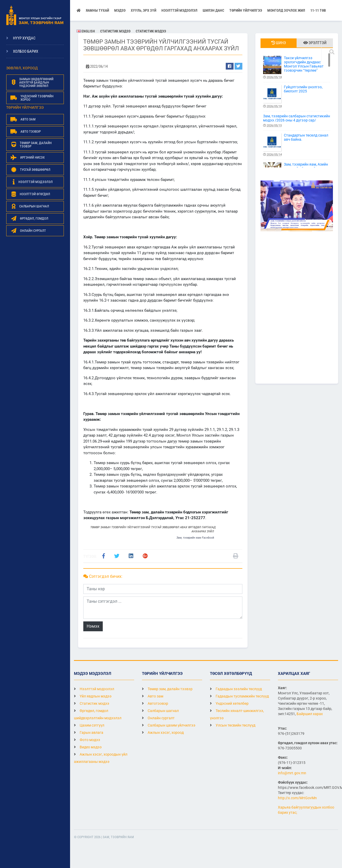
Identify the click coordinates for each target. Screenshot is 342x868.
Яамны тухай (97, 10)
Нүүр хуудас (24, 38)
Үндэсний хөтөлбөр (229, 703)
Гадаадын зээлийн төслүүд (236, 689)
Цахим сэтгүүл (89, 725)
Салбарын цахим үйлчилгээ (169, 725)
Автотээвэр (155, 703)
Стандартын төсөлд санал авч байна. (297, 145)
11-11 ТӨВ (318, 10)
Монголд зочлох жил (286, 10)
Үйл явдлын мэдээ (93, 696)
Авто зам (153, 696)
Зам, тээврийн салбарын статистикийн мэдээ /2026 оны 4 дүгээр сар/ (297, 121)
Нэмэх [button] (93, 626)
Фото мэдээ (87, 740)
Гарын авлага (89, 733)
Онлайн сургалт (158, 718)
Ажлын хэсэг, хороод (163, 733)
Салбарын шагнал (160, 711)
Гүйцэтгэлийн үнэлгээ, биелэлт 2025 (297, 97)
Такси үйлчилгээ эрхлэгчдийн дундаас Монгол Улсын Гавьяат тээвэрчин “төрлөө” (297, 68)
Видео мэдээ (88, 747)
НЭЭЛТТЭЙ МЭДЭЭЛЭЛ (179, 10)
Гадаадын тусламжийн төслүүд (239, 696)
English (86, 31)
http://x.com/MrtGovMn (297, 798)
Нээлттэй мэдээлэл (94, 689)
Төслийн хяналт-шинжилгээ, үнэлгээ (237, 714)
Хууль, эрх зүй (143, 10)
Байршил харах (310, 714)
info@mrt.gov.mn (292, 773)
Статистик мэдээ (115, 31)
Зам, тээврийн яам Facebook (195, 538)
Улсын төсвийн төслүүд (233, 725)
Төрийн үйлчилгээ (246, 10)
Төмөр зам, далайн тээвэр (167, 689)
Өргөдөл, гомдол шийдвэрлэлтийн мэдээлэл (98, 714)
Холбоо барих (26, 51)
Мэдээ (120, 10)
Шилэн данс (213, 10)
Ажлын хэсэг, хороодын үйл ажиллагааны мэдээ (101, 758)
